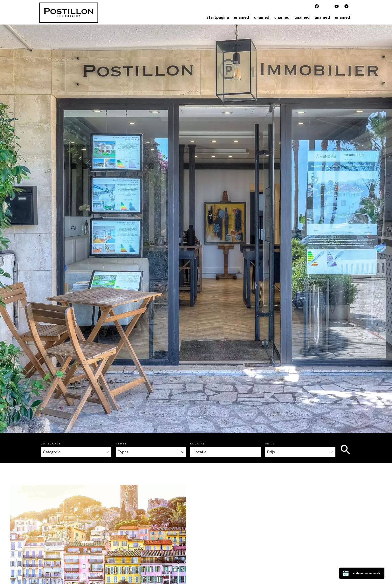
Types (121, 443)
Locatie (198, 443)
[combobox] (76, 452)
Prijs (270, 443)
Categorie (51, 443)
